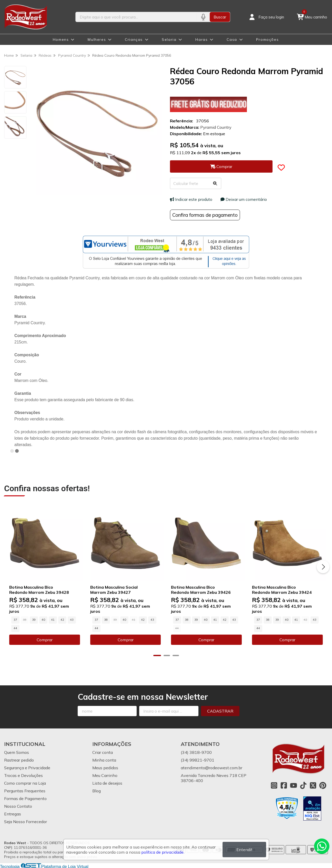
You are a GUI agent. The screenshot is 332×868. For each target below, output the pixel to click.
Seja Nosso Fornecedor (26, 821)
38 (106, 619)
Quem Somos (17, 752)
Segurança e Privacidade (27, 767)
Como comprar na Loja (25, 783)
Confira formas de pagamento (205, 215)
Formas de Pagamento (25, 798)
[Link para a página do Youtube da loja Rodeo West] (294, 785)
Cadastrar (220, 711)
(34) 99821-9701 (198, 760)
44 (15, 628)
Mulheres (97, 40)
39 (34, 619)
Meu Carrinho (105, 775)
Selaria (169, 40)
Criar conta (103, 752)
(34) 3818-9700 (196, 752)
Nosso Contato (18, 806)
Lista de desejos (107, 783)
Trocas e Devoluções (23, 775)
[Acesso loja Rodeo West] (266, 17)
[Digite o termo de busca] (136, 17)
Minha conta (104, 760)
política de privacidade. (163, 852)
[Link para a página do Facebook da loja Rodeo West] (284, 785)
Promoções (267, 40)
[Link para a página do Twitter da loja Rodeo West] (313, 785)
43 (72, 619)
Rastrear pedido (19, 760)
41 (53, 619)
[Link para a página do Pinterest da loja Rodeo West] (323, 785)
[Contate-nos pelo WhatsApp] (322, 846)
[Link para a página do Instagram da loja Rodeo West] (274, 785)
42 (62, 619)
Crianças (134, 40)
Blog (97, 791)
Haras (202, 40)
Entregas (13, 814)
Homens (61, 40)
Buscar (220, 17)
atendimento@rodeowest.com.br (212, 767)
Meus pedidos (105, 767)
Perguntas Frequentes (25, 791)
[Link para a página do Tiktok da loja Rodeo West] (303, 785)
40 (43, 619)
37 (15, 619)
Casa (232, 40)
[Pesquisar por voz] (203, 17)
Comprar (44, 639)
